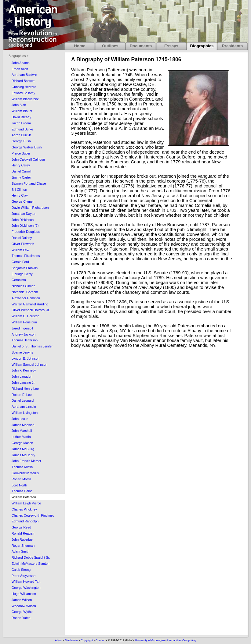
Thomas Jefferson (25, 340)
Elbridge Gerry (22, 274)
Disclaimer (72, 640)
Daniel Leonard (23, 400)
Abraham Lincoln (24, 407)
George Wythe (22, 612)
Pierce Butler (21, 153)
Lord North (19, 485)
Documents (141, 46)
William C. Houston (25, 316)
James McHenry (23, 455)
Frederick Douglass (26, 232)
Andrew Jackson (24, 334)
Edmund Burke (22, 129)
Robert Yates (21, 618)
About (59, 640)
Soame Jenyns (22, 352)
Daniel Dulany (22, 238)
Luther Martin (21, 437)
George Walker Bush (27, 147)
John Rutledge (22, 539)
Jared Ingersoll (22, 328)
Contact (100, 640)
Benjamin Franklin (25, 268)
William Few (20, 250)
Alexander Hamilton (26, 298)
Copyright (87, 640)
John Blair (19, 105)
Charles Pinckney (24, 509)
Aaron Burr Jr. (22, 135)
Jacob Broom (21, 123)
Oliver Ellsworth (23, 244)
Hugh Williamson (24, 594)
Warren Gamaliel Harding (30, 304)
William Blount (22, 111)
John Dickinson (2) (25, 226)
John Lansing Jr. (24, 382)
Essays (171, 46)
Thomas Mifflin (22, 467)
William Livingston (25, 413)
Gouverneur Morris (25, 473)
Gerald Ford (20, 262)
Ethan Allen (20, 69)
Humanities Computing (182, 640)
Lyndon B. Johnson (25, 358)
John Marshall (22, 431)
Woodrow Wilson (24, 606)
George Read (21, 527)
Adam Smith (20, 551)
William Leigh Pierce (26, 503)
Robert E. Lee (22, 395)
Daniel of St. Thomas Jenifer (32, 346)
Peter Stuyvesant (24, 576)
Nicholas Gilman (24, 286)
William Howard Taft (26, 582)
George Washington (26, 588)
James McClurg (23, 449)
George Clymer (23, 201)
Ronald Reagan (23, 533)
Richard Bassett (23, 81)
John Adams (21, 63)
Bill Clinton (19, 190)
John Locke (20, 419)
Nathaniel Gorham (25, 292)
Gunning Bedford (24, 87)
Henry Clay (20, 195)
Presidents (232, 46)
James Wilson (22, 600)
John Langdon (22, 376)
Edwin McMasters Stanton (31, 564)
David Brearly (21, 117)
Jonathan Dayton (24, 214)
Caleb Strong (21, 570)
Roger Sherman (23, 546)
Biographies (202, 46)
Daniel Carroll (22, 171)
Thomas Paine (22, 491)
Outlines (110, 46)
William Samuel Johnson (29, 365)
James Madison (23, 425)
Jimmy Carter (21, 177)
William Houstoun (24, 322)
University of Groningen (150, 640)
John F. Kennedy (24, 370)
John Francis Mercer (26, 461)
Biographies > (18, 56)
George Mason (22, 443)
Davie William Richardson (30, 208)
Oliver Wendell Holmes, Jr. (31, 310)
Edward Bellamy (23, 93)
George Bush (21, 141)
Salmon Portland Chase (29, 183)
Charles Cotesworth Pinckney (33, 515)
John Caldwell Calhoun (28, 159)
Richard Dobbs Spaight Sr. (31, 557)
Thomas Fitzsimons (26, 256)
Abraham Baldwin (24, 75)
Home (80, 46)
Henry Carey (21, 165)
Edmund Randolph (25, 521)
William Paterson (24, 497)
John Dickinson (23, 220)
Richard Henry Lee (25, 389)
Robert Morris (22, 479)
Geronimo (19, 280)
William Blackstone (25, 99)
